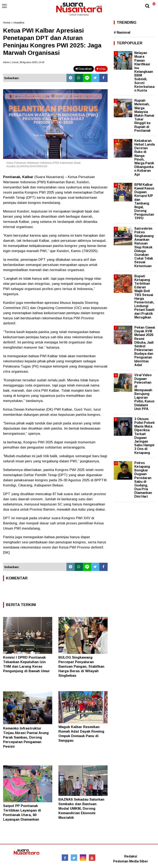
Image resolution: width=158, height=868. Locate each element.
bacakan (84, 69)
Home (7, 23)
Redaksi (131, 856)
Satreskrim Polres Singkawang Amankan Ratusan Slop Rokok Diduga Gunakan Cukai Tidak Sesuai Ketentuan (144, 247)
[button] (154, 2)
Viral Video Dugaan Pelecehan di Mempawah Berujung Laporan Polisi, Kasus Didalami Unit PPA (144, 392)
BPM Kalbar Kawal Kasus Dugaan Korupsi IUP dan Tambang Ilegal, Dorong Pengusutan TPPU (144, 201)
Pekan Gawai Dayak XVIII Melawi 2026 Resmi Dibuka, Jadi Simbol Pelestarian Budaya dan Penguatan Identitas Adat (145, 346)
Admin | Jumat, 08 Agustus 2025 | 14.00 (24, 62)
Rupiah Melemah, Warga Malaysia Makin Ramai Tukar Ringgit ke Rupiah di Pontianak (144, 116)
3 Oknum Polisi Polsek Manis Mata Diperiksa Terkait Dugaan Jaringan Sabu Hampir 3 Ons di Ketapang (145, 436)
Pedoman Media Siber (131, 861)
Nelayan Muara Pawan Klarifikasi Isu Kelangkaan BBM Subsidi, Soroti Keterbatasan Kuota (144, 72)
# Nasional (122, 32)
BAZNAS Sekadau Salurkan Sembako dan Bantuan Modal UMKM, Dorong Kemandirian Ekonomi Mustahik (81, 809)
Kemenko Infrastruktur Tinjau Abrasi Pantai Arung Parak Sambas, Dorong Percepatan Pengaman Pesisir (26, 737)
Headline (19, 23)
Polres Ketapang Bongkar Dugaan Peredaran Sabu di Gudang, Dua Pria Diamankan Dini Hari (143, 480)
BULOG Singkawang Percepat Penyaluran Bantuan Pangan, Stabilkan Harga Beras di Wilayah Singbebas (81, 667)
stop (101, 69)
